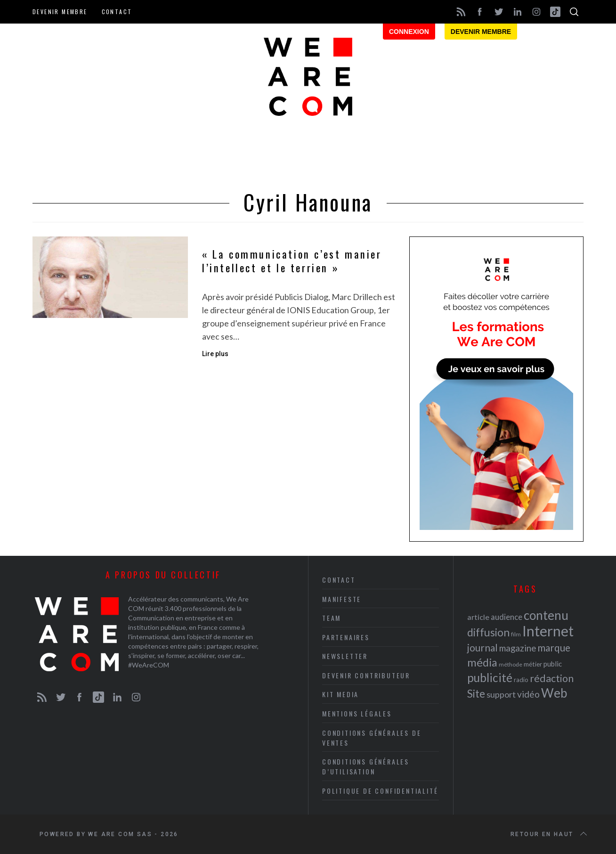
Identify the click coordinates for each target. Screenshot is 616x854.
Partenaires (346, 637)
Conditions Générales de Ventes (372, 738)
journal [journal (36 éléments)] (482, 647)
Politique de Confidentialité (380, 791)
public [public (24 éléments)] (553, 664)
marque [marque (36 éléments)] (554, 647)
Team (332, 618)
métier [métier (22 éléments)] (533, 664)
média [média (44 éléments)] (482, 662)
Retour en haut (550, 834)
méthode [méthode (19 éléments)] (511, 664)
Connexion (409, 32)
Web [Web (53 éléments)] (554, 693)
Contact (117, 12)
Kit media (340, 694)
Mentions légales (357, 713)
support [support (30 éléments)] (501, 694)
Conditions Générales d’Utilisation (366, 766)
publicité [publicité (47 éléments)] (490, 678)
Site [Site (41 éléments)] (476, 694)
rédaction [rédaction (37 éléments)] (552, 678)
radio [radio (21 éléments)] (521, 680)
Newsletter (345, 656)
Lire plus (215, 354)
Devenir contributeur (366, 675)
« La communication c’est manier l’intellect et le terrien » (292, 261)
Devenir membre (60, 12)
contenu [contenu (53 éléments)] (546, 615)
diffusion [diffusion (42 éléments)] (488, 632)
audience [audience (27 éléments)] (507, 617)
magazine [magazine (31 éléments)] (518, 648)
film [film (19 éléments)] (516, 634)
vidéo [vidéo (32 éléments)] (528, 694)
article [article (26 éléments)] (478, 617)
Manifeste (342, 599)
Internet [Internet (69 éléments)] (548, 631)
